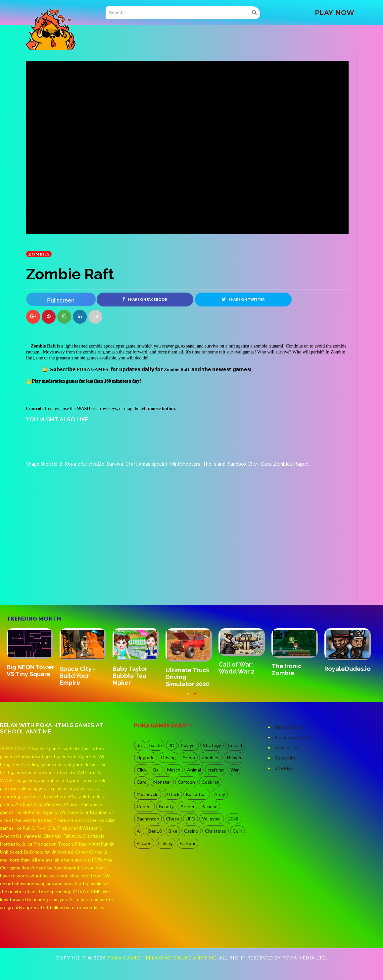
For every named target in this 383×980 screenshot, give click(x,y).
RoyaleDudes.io (348, 669)
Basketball (197, 794)
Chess (172, 819)
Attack (172, 794)
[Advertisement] (76, 587)
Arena (189, 757)
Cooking (210, 782)
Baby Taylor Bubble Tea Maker (130, 676)
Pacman (209, 806)
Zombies (39, 254)
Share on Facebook (145, 299)
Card (142, 782)
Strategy (212, 745)
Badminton (148, 819)
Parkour (188, 843)
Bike (173, 831)
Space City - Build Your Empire (77, 676)
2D (171, 745)
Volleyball (212, 819)
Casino (191, 831)
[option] (33, 653)
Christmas (215, 831)
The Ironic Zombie (287, 670)
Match (174, 770)
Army (220, 794)
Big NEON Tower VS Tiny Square (30, 671)
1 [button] (188, 697)
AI (139, 831)
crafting (216, 770)
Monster (162, 782)
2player (189, 745)
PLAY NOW (335, 13)
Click (142, 770)
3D (140, 745)
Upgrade (146, 757)
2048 (233, 819)
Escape (144, 843)
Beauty (166, 806)
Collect (235, 745)
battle (156, 745)
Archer (188, 806)
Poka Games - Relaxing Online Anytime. (163, 958)
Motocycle (148, 794)
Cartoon (186, 782)
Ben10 (155, 831)
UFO (191, 819)
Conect (144, 806)
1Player (234, 757)
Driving (168, 757)
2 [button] (195, 697)
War (235, 770)
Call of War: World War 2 (236, 668)
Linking (166, 843)
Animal (194, 770)
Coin (238, 831)
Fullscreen (61, 301)
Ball (157, 770)
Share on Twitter (243, 299)
